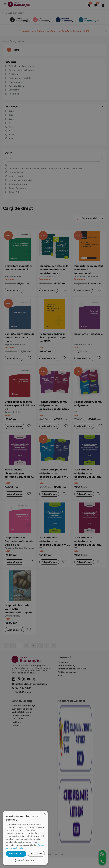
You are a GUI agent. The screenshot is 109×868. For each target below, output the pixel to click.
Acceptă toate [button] (16, 854)
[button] (25, 860)
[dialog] (25, 838)
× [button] (44, 814)
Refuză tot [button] (36, 854)
